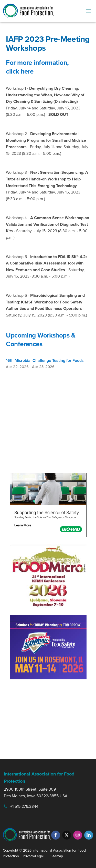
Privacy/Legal (33, 856)
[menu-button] (88, 11)
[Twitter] (67, 835)
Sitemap (57, 856)
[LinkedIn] (89, 835)
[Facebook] (56, 835)
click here (20, 71)
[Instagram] (78, 835)
